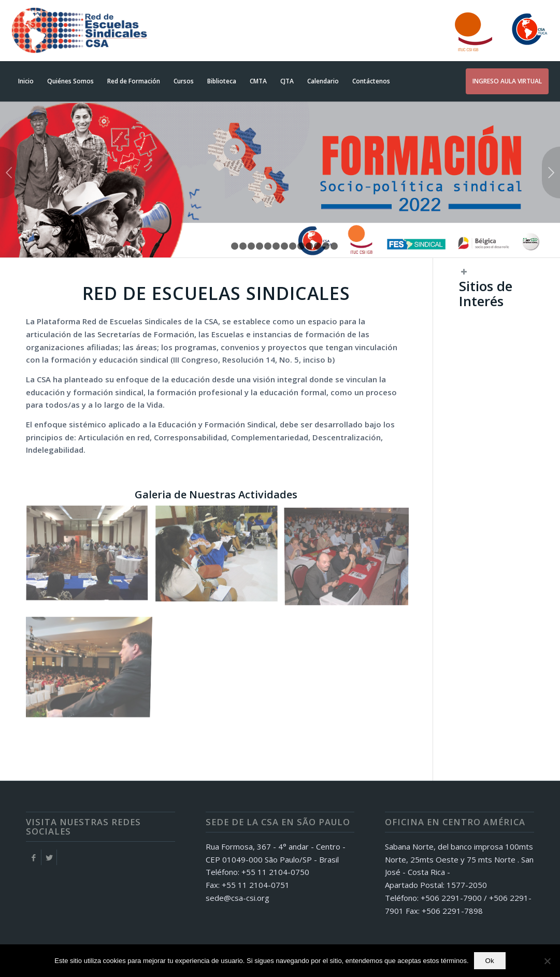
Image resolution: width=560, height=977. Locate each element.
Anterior (9, 173)
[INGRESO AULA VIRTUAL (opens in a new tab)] (507, 81)
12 (318, 246)
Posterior (551, 173)
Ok (490, 961)
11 (309, 246)
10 (301, 246)
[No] (547, 961)
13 (326, 246)
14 (334, 246)
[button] (497, 296)
